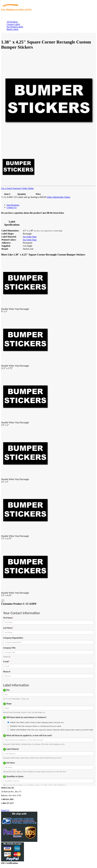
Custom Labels (13, 24)
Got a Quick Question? (11, 188)
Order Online (28, 188)
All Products (12, 22)
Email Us (5, 810)
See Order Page (30, 237)
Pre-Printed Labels (15, 27)
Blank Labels (13, 29)
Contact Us (12, 207)
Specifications (13, 205)
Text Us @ (11, 807)
